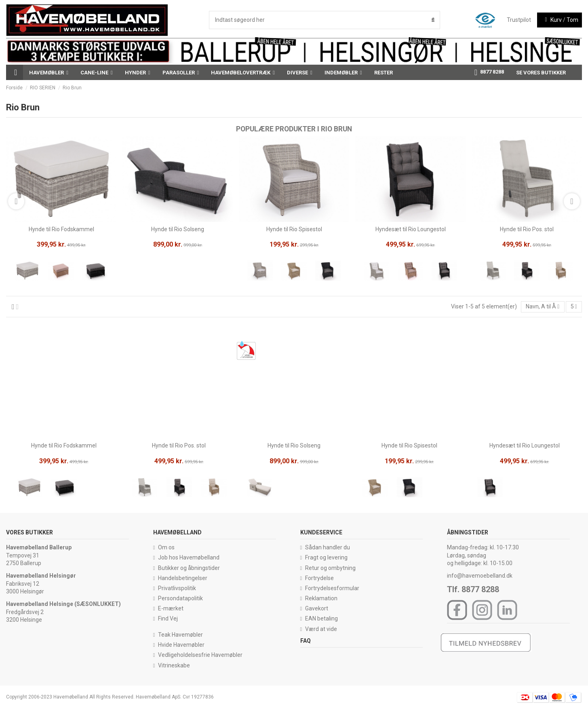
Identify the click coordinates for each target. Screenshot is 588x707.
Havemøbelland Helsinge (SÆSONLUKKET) (63, 604)
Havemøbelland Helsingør (41, 576)
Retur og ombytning (330, 568)
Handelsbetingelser (183, 578)
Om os (166, 547)
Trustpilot (519, 20)
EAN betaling (321, 618)
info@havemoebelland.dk (480, 576)
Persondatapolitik (180, 598)
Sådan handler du (328, 547)
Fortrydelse (319, 578)
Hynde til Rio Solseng (178, 229)
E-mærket (171, 608)
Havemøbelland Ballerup (39, 547)
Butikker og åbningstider (189, 568)
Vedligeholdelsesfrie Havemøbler (200, 655)
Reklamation (321, 598)
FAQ (306, 641)
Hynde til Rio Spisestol (294, 229)
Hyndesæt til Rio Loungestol (411, 229)
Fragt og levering (326, 557)
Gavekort (317, 608)
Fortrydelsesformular (332, 588)
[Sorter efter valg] (543, 307)
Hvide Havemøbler (181, 645)
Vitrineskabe (174, 665)
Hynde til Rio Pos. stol (527, 229)
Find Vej (168, 618)
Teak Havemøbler (180, 635)
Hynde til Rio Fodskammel (61, 229)
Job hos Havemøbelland (189, 557)
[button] (49, 72)
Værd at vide (321, 629)
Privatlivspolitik (177, 588)
